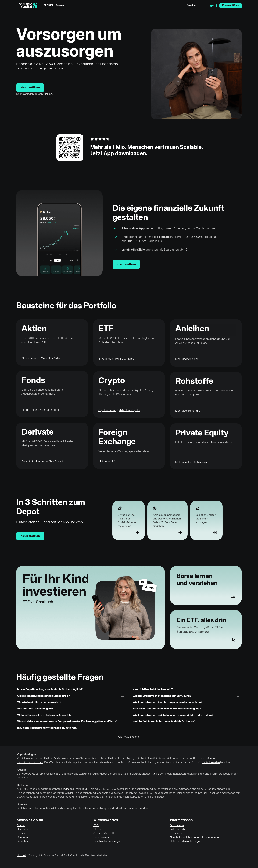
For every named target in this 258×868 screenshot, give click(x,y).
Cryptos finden (107, 411)
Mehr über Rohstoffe (188, 411)
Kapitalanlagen (26, 755)
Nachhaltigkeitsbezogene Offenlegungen (194, 837)
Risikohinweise (211, 763)
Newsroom (23, 829)
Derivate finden (31, 462)
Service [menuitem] (191, 6)
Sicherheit (23, 841)
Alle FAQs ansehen (129, 737)
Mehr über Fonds (50, 410)
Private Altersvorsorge (107, 841)
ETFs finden (106, 359)
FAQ (96, 826)
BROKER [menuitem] (48, 6)
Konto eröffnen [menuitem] (231, 6)
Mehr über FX (107, 462)
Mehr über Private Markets (191, 462)
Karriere (21, 833)
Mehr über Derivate (53, 462)
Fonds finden (30, 410)
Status (21, 826)
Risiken (48, 94)
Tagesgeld (69, 789)
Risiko (155, 774)
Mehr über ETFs (125, 359)
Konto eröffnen (30, 88)
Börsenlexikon (102, 837)
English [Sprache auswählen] (200, 6)
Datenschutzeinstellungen (186, 841)
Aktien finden (29, 358)
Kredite (21, 770)
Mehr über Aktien (51, 358)
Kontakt (21, 856)
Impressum (177, 833)
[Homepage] (28, 6)
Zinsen (97, 829)
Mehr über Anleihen (187, 359)
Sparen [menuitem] (60, 6)
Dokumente (177, 826)
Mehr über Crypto (129, 411)
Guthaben (23, 785)
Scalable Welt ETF (104, 833)
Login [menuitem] (211, 6)
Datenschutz (178, 829)
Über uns (22, 837)
